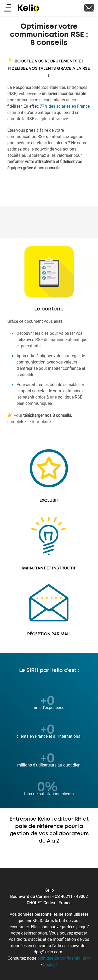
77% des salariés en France (65, 106)
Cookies (50, 964)
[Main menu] (8, 8)
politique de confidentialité (62, 958)
